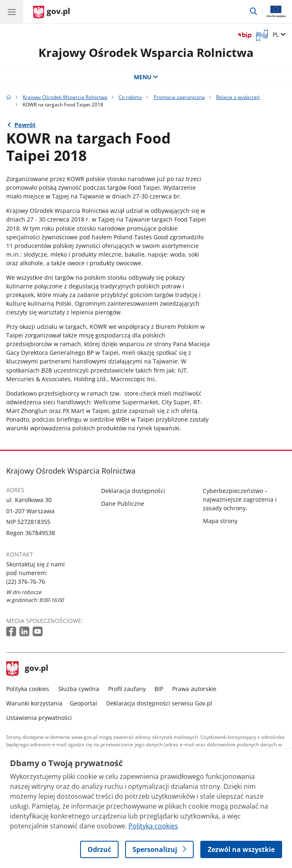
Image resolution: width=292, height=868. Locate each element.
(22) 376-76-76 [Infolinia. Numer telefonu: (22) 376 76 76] (26, 581)
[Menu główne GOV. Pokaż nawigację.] (12, 12)
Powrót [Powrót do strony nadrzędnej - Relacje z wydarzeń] (25, 125)
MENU (146, 77)
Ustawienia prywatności (39, 718)
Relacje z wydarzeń (238, 97)
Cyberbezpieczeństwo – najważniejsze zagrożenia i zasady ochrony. (240, 499)
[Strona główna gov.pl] (52, 12)
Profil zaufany (127, 689)
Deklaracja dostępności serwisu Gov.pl (159, 703)
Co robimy (130, 97)
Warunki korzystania (34, 703)
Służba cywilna (79, 689)
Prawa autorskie (194, 689)
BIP (159, 689)
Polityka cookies (28, 689)
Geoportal (83, 703)
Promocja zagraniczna (179, 97)
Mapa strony (220, 521)
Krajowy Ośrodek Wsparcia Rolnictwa (146, 52)
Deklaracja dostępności (133, 491)
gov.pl (27, 669)
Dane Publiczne (123, 504)
